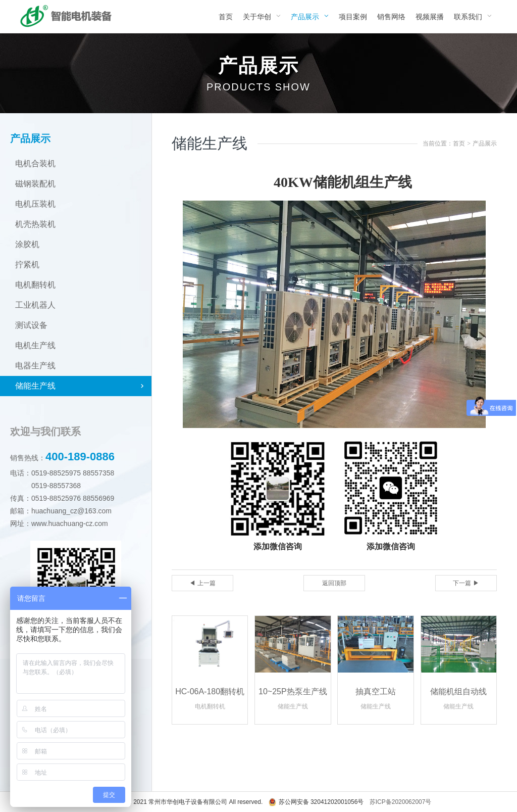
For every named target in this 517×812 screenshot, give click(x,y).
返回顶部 (334, 583)
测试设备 (31, 325)
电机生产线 (35, 345)
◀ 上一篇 (202, 583)
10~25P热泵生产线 (293, 691)
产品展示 (485, 144)
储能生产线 (35, 386)
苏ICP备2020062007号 (401, 802)
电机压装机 (35, 204)
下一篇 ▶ (466, 583)
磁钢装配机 (35, 184)
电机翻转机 (35, 285)
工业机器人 (35, 305)
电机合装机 (35, 163)
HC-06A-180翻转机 (210, 691)
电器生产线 (35, 366)
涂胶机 (27, 244)
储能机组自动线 (458, 691)
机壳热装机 (35, 224)
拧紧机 (27, 265)
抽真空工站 (376, 691)
